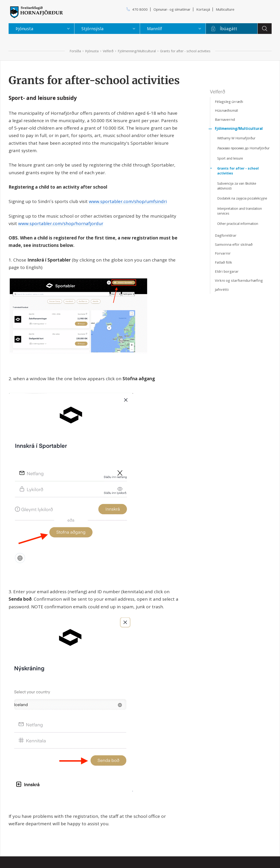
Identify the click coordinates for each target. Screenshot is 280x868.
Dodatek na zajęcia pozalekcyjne (242, 198)
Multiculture (225, 9)
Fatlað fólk (223, 262)
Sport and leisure (230, 158)
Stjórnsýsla (92, 29)
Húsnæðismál (226, 110)
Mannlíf (155, 29)
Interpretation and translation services (240, 211)
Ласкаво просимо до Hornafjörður (243, 148)
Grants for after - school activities (185, 51)
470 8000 (140, 9)
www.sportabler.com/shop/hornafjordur (61, 223)
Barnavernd (225, 119)
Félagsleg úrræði (229, 102)
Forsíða (75, 51)
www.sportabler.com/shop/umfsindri (128, 201)
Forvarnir (223, 253)
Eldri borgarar (227, 271)
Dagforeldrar (226, 235)
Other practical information (238, 224)
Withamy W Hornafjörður (236, 138)
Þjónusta (92, 51)
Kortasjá (203, 9)
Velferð (108, 51)
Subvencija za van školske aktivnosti (237, 186)
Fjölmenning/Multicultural (137, 51)
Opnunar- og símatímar (172, 9)
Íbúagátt (228, 29)
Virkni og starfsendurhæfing (239, 280)
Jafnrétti (222, 289)
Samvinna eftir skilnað (234, 244)
